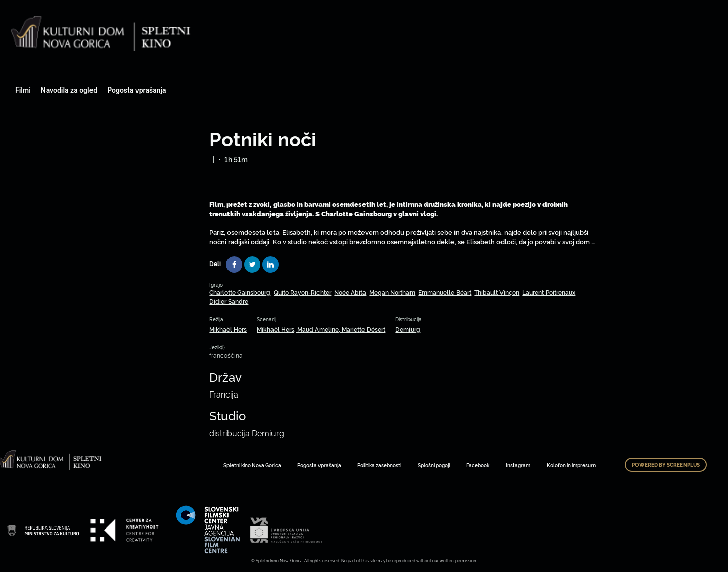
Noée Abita (350, 292)
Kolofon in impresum (571, 465)
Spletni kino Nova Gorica (252, 465)
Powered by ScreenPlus (666, 465)
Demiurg (408, 329)
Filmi (23, 90)
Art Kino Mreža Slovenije (43, 530)
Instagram (518, 465)
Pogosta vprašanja (136, 90)
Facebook (478, 465)
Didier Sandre (229, 301)
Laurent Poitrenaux (549, 292)
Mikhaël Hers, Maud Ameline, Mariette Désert (321, 329)
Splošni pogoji (434, 465)
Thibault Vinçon (497, 292)
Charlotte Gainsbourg (240, 292)
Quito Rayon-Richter (302, 292)
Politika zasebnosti (379, 465)
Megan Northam (392, 292)
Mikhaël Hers (228, 329)
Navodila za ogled (69, 90)
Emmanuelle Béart (445, 292)
